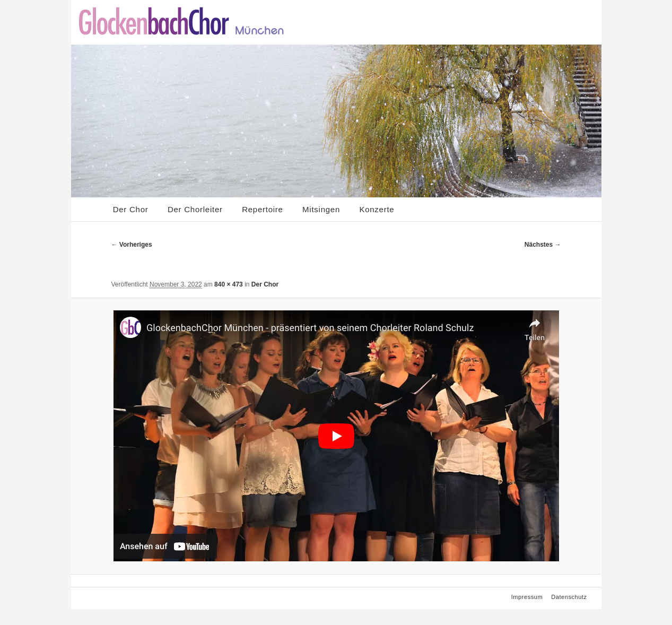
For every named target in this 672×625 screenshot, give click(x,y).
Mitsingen (321, 209)
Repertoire (263, 209)
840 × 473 (229, 284)
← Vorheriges (132, 245)
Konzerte (377, 209)
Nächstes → (543, 245)
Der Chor (131, 209)
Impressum (527, 597)
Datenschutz (569, 597)
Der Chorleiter (195, 209)
